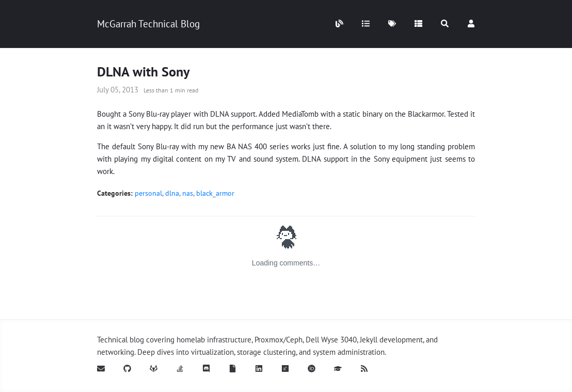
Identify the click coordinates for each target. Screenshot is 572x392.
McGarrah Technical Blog (148, 24)
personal (148, 193)
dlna (172, 193)
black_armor (215, 193)
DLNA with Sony (143, 72)
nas (188, 193)
